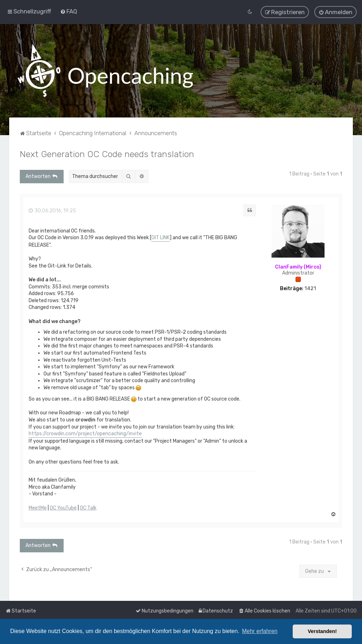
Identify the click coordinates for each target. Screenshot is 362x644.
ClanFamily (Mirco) (298, 267)
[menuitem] (69, 11)
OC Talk (88, 507)
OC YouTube (63, 507)
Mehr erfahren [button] (260, 631)
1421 (310, 288)
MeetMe (38, 507)
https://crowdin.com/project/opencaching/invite (85, 433)
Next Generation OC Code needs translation (107, 153)
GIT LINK (160, 237)
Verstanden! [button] (322, 631)
